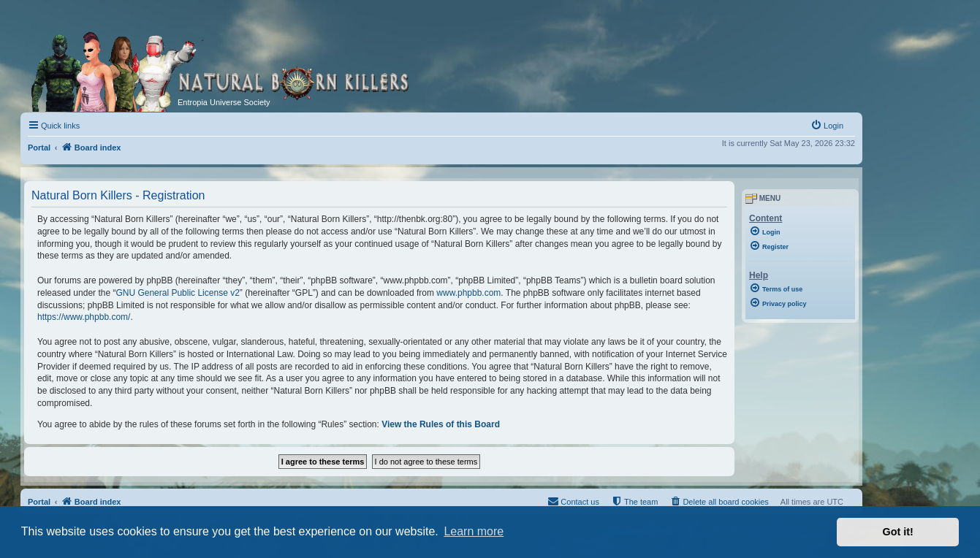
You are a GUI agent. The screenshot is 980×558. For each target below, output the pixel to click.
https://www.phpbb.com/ (84, 317)
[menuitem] (827, 126)
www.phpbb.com (468, 293)
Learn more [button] (474, 531)
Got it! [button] (898, 532)
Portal (39, 148)
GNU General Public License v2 (177, 293)
